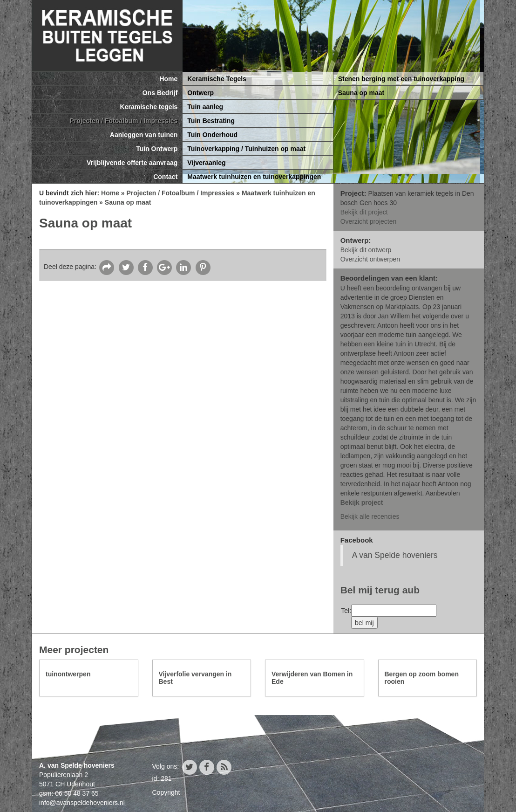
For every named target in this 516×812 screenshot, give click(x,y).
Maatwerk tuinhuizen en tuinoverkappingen (254, 177)
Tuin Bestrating (211, 121)
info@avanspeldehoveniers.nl (82, 803)
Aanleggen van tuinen (144, 135)
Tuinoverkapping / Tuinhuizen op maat (246, 149)
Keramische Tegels (217, 79)
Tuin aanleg (205, 107)
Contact (165, 177)
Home (168, 79)
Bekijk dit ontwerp (366, 250)
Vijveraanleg (206, 163)
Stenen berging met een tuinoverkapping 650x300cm (401, 80)
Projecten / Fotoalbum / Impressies (123, 121)
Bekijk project (362, 502)
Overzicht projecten (369, 221)
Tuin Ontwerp (157, 149)
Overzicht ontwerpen (370, 259)
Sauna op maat (361, 93)
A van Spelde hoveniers (395, 555)
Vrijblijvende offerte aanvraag (132, 163)
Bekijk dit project (364, 212)
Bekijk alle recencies (370, 516)
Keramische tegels (149, 107)
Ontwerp (200, 93)
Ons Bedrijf (160, 93)
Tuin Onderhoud (212, 135)
